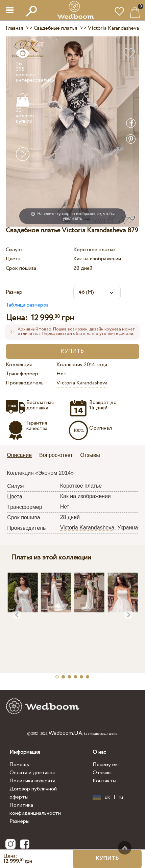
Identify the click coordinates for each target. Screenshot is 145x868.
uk (107, 798)
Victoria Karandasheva (82, 383)
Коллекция (19, 365)
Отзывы (102, 773)
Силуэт (15, 250)
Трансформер (22, 374)
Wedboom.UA (65, 733)
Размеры (19, 821)
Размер (14, 292)
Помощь (19, 765)
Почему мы (106, 765)
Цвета (13, 259)
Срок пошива (21, 268)
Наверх (125, 848)
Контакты (104, 781)
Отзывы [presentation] (90, 455)
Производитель (25, 383)
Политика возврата (32, 781)
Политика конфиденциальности (35, 809)
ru (121, 798)
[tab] (22, 456)
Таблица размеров (27, 305)
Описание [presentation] (19, 455)
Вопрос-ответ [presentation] (56, 455)
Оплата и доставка (32, 773)
